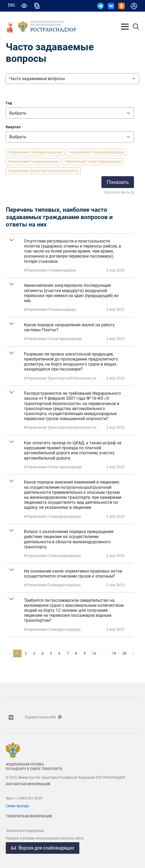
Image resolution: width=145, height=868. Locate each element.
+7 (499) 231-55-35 (29, 798)
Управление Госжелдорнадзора (97, 152)
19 (114, 653)
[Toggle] (125, 27)
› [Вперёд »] (133, 653)
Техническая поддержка (25, 831)
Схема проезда (17, 806)
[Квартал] (70, 137)
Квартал (13, 127)
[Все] (70, 113)
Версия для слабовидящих (43, 848)
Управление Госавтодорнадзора (93, 161)
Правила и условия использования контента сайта (45, 838)
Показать (118, 182)
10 (94, 653)
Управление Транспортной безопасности (43, 171)
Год (9, 103)
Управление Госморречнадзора (35, 152)
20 (125, 653)
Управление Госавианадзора (33, 161)
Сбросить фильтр (119, 192)
